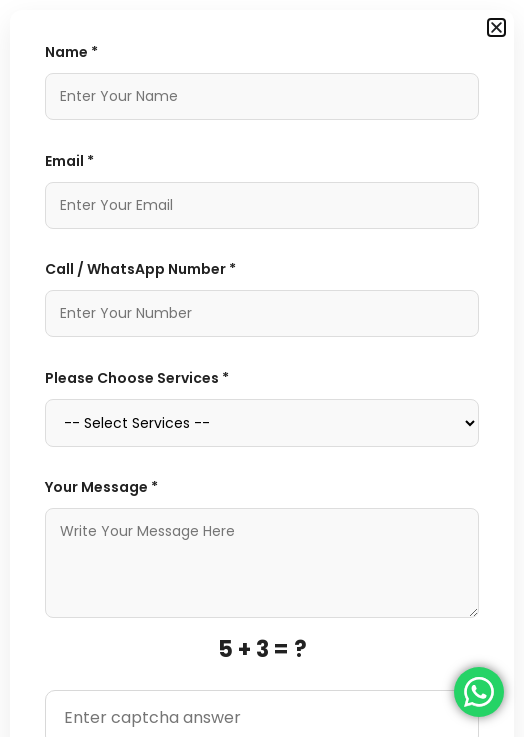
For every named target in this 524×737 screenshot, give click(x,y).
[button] (496, 27)
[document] (262, 368)
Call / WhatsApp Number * (140, 269)
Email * (69, 161)
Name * (71, 52)
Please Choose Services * (137, 378)
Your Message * (101, 487)
